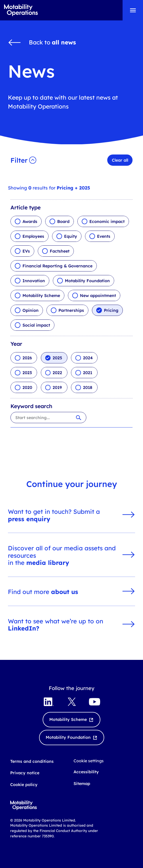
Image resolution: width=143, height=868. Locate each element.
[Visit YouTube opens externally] (94, 702)
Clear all (120, 160)
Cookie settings (89, 761)
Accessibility (86, 772)
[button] (24, 160)
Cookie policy (24, 784)
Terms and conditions (32, 761)
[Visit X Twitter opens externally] (71, 702)
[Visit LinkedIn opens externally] (49, 702)
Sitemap (82, 783)
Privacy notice (25, 773)
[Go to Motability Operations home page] (21, 10)
